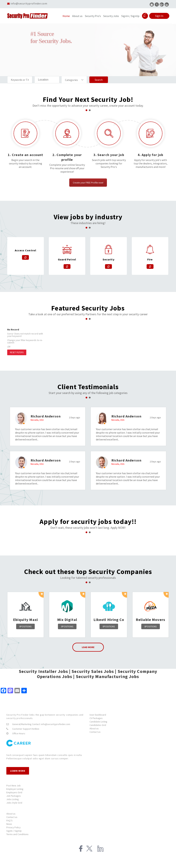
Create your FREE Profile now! (88, 183)
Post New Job (13, 786)
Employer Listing (15, 789)
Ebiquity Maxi (26, 620)
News (9, 824)
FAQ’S (9, 821)
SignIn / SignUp (130, 16)
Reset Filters (17, 352)
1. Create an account (25, 155)
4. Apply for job (151, 155)
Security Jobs (111, 16)
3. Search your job (109, 155)
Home (66, 16)
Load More (88, 647)
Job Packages (14, 796)
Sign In (159, 16)
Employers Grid (14, 792)
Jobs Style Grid (14, 803)
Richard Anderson (46, 416)
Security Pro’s (93, 16)
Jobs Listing (13, 799)
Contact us (95, 732)
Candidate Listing (98, 722)
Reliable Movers (151, 620)
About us (77, 16)
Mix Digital (67, 620)
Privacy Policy (13, 827)
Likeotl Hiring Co (109, 620)
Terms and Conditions (17, 834)
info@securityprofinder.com (29, 3)
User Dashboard (98, 715)
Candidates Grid (98, 725)
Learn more (18, 771)
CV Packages (96, 718)
